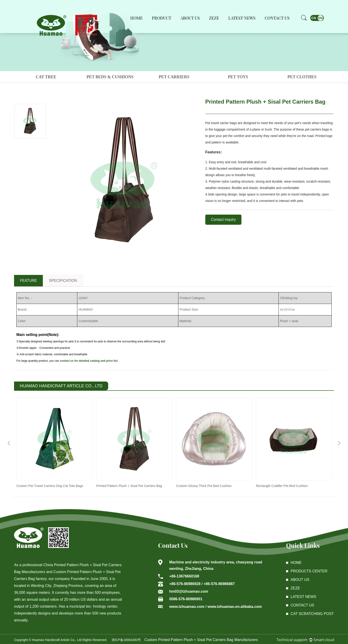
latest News (303, 597)
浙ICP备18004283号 (126, 640)
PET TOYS (238, 77)
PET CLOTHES (302, 77)
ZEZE (214, 18)
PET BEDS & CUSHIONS (110, 77)
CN (314, 18)
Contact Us (277, 18)
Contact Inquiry (223, 220)
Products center (309, 571)
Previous (9, 443)
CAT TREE (46, 77)
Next (339, 443)
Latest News (242, 18)
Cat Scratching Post (312, 614)
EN (320, 18)
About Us (190, 18)
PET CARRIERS (174, 77)
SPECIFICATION (63, 281)
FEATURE (28, 281)
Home (136, 18)
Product (162, 18)
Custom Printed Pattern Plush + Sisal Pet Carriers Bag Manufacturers (201, 640)
